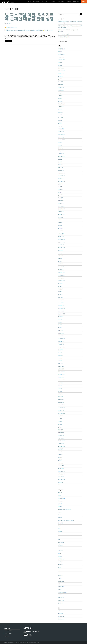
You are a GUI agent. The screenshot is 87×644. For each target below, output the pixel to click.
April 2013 (60, 328)
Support (59, 567)
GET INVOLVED (53, 2)
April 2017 (60, 195)
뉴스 (46, 30)
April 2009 (60, 460)
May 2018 (60, 162)
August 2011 (60, 383)
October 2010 (61, 411)
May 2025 (60, 52)
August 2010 (60, 416)
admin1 (9, 23)
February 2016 (61, 234)
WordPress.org (61, 619)
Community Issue (61, 498)
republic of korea (39, 30)
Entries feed (60, 614)
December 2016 (61, 206)
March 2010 (60, 430)
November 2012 (61, 341)
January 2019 (61, 151)
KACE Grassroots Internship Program (66, 520)
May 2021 (60, 115)
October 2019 (61, 137)
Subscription (60, 565)
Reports (59, 553)
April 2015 (60, 261)
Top (59, 570)
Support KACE (77, 2)
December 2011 (61, 372)
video (59, 573)
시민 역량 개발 (61, 587)
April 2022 (60, 101)
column (59, 495)
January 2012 (61, 369)
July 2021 (60, 109)
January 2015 (61, 270)
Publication (60, 545)
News (59, 529)
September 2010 (61, 413)
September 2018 (61, 156)
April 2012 (60, 361)
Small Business (61, 559)
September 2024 (61, 60)
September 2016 (61, 214)
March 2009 (60, 463)
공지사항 (60, 578)
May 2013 (60, 325)
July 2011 (60, 386)
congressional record (20, 30)
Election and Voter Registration (64, 509)
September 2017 (61, 181)
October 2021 (61, 107)
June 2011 (60, 388)
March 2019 (60, 148)
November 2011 (61, 375)
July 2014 (60, 286)
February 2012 (61, 366)
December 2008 (61, 471)
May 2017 (60, 192)
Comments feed (61, 616)
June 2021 (60, 112)
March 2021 (60, 118)
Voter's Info (60, 576)
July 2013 (60, 319)
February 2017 (61, 201)
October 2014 (61, 278)
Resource (69, 2)
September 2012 (61, 347)
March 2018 (60, 167)
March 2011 (60, 397)
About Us (60, 493)
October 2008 (61, 477)
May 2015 (60, 259)
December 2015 (61, 239)
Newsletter (60, 531)
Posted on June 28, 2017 (11, 28)
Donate (84, 2)
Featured (60, 512)
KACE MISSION (8, 634)
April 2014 (60, 295)
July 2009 (60, 452)
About (30, 2)
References (60, 551)
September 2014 (61, 281)
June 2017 (60, 190)
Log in (59, 611)
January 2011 (61, 402)
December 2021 (61, 104)
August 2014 (60, 283)
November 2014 (61, 275)
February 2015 (61, 267)
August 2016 (60, 217)
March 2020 (60, 126)
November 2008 (61, 474)
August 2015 (60, 250)
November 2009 (61, 441)
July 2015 (60, 253)
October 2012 (61, 344)
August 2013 (60, 317)
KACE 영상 (60, 523)
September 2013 (61, 314)
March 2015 (60, 264)
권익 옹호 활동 (61, 581)
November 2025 (61, 49)
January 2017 (61, 203)
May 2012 (60, 358)
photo (59, 540)
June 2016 (60, 223)
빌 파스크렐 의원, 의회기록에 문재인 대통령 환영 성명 (29, 17)
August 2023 (60, 76)
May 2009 (60, 457)
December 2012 (61, 339)
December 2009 (61, 438)
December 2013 (61, 306)
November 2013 (61, 308)
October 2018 (61, 154)
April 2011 (60, 394)
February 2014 (61, 300)
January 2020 (61, 132)
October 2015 (61, 245)
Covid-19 (60, 504)
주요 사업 (60, 595)
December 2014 (61, 272)
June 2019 (60, 145)
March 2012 (60, 364)
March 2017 (60, 198)
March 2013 (60, 330)
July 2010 (60, 419)
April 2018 (60, 165)
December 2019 (61, 134)
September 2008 (61, 480)
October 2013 (61, 311)
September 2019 (61, 140)
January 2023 (61, 87)
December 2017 (61, 173)
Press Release (61, 542)
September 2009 (61, 446)
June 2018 (60, 159)
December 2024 (61, 54)
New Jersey (28, 30)
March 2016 (60, 231)
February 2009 (61, 466)
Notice (59, 534)
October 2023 (61, 74)
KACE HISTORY (8, 631)
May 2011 (60, 391)
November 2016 (61, 209)
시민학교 (60, 589)
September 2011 (61, 380)
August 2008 (60, 482)
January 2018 (61, 170)
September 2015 (61, 248)
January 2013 (61, 336)
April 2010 (60, 427)
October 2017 (61, 179)
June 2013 (60, 322)
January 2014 (61, 303)
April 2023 (60, 79)
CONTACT (7, 636)
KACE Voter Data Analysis (63, 34)
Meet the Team (37, 2)
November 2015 (61, 242)
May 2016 (60, 225)
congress (13, 30)
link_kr (59, 526)
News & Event (61, 2)
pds (59, 537)
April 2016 (60, 228)
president (33, 30)
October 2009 (61, 444)
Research (60, 556)
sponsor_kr (60, 562)
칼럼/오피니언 (61, 598)
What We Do (45, 2)
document (60, 507)
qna (59, 548)
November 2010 (61, 408)
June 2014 (60, 289)
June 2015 (60, 256)
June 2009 (60, 455)
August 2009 (60, 449)
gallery (59, 515)
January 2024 (61, 68)
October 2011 (61, 377)
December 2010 (61, 405)
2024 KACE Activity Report (63, 37)
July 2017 (60, 187)
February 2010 (61, 433)
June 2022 (60, 96)
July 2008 (60, 485)
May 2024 (60, 65)
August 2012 (60, 350)
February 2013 (61, 333)
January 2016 (61, 236)
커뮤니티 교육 (61, 600)
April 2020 (60, 123)
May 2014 (60, 292)
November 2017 (61, 176)
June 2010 (60, 422)
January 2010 (61, 435)
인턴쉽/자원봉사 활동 (62, 592)
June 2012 (60, 355)
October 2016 (61, 212)
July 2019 (60, 143)
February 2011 (61, 399)
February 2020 (61, 129)
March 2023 (60, 82)
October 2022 (61, 90)
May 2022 (60, 98)
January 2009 (61, 468)
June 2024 (60, 63)
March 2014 (60, 297)
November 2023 (61, 71)
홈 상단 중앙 (50, 30)
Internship (60, 518)
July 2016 (60, 220)
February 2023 (61, 85)
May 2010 (60, 424)
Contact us (60, 501)
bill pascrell (8, 30)
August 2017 (60, 184)
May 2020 (60, 120)
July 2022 (60, 93)
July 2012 (60, 352)
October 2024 (61, 57)
